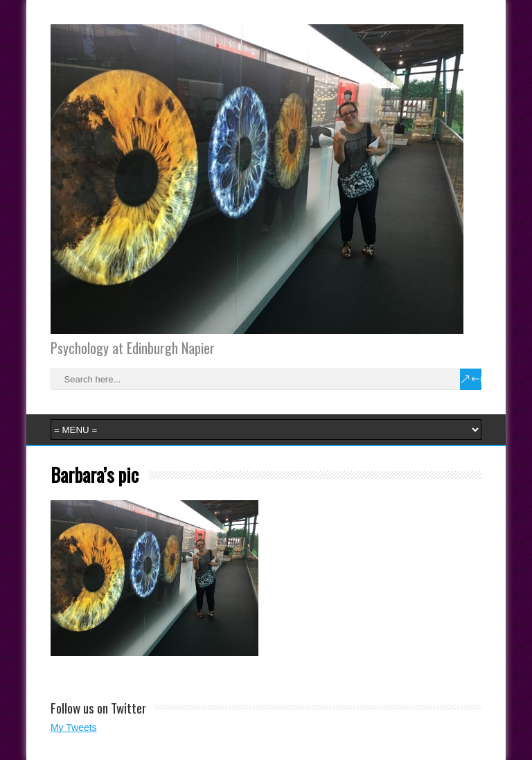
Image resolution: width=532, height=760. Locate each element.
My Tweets (74, 727)
